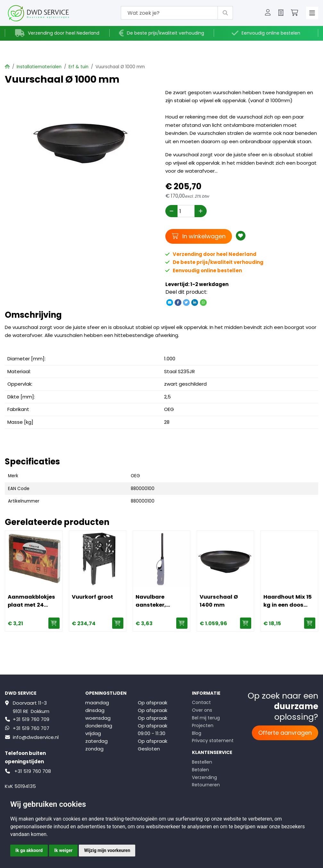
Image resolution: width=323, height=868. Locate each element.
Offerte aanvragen (285, 733)
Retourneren (206, 785)
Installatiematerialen (39, 67)
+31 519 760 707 (31, 728)
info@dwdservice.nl (36, 737)
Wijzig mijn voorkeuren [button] (107, 850)
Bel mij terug (206, 718)
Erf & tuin (79, 67)
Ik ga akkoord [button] (29, 850)
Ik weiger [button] (63, 850)
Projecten (203, 725)
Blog (197, 733)
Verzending (204, 777)
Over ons (202, 710)
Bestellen (202, 762)
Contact (201, 702)
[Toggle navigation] (312, 13)
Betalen (200, 770)
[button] (268, 13)
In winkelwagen (199, 236)
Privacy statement (213, 741)
